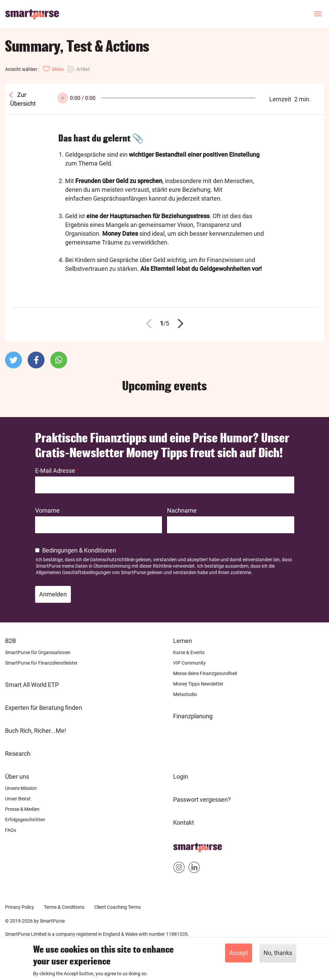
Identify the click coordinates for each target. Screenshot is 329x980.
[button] (13, 360)
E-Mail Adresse (55, 471)
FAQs (11, 830)
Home (181, 845)
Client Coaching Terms (117, 907)
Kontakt (184, 822)
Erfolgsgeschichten (25, 820)
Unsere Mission (21, 788)
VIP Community (189, 663)
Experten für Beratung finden (44, 708)
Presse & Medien (22, 809)
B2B (10, 641)
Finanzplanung (193, 716)
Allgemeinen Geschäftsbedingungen (73, 572)
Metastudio (185, 694)
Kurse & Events (189, 652)
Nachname (182, 510)
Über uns (17, 777)
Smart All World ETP (32, 685)
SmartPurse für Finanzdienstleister (41, 663)
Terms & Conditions (64, 907)
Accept (239, 953)
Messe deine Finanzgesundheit (205, 673)
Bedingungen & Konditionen (79, 550)
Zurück (150, 324)
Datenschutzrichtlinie (112, 560)
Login (181, 777)
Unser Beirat (18, 799)
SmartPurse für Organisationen (38, 652)
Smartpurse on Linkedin (194, 869)
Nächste (179, 324)
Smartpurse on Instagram (179, 869)
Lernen (183, 641)
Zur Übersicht (23, 99)
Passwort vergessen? (202, 800)
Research (18, 754)
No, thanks (278, 953)
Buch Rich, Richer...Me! (36, 731)
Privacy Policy (20, 907)
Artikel (83, 69)
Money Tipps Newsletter (198, 684)
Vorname (47, 510)
